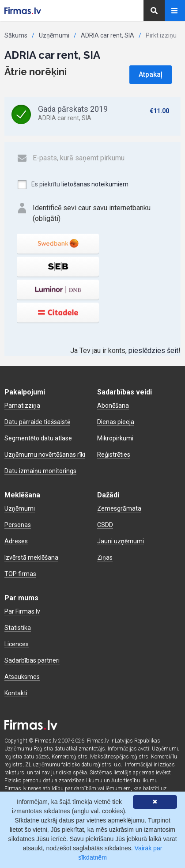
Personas (18, 525)
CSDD (105, 525)
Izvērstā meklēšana (31, 557)
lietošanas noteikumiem (95, 184)
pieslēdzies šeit (153, 351)
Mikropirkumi (115, 438)
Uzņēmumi (54, 35)
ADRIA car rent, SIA (108, 35)
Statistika (18, 628)
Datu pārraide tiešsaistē (37, 422)
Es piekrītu (73, 185)
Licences (17, 644)
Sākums (16, 35)
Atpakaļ (151, 74)
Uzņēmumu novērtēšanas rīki (45, 455)
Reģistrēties (114, 455)
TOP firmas (20, 574)
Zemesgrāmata (119, 508)
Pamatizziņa (22, 406)
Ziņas (105, 557)
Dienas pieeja (116, 422)
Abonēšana (113, 406)
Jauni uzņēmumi (121, 541)
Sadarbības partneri (32, 660)
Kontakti (16, 693)
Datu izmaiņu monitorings (40, 471)
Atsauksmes (22, 677)
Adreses (16, 541)
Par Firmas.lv (22, 611)
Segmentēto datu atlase (38, 438)
